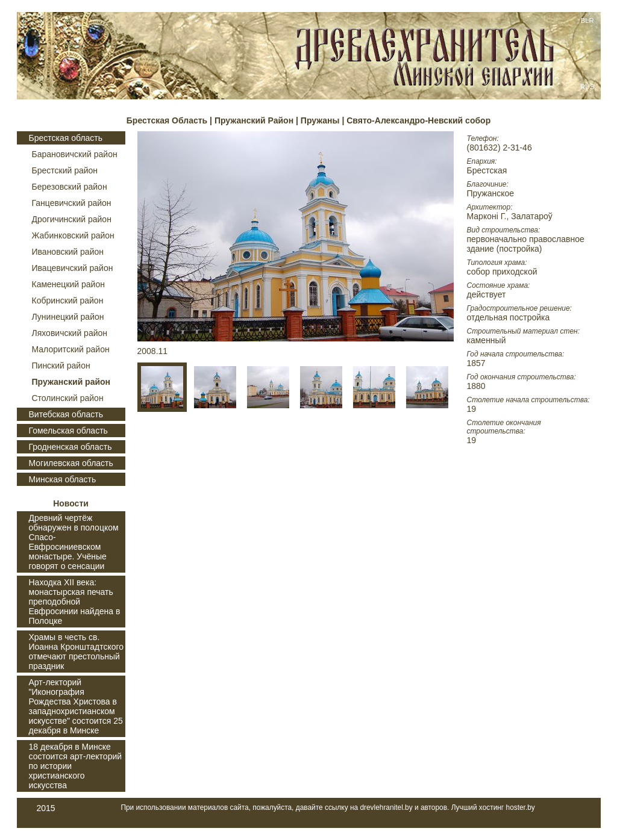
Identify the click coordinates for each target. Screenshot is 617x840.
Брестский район (65, 170)
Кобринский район (68, 300)
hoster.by (521, 807)
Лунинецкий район (68, 317)
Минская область (63, 479)
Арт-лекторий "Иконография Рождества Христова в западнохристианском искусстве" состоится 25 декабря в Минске (76, 706)
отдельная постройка (509, 317)
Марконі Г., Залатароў (510, 216)
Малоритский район (71, 349)
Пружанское (491, 193)
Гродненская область (70, 447)
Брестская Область (167, 120)
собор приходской (502, 272)
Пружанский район (71, 382)
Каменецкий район (68, 284)
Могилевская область (71, 463)
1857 (476, 363)
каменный (487, 340)
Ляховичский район (70, 333)
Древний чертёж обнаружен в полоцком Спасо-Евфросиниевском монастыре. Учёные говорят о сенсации (74, 542)
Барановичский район (75, 154)
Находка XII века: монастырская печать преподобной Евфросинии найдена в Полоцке (75, 602)
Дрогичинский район (72, 219)
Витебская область (66, 414)
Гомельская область (68, 431)
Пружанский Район (254, 120)
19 (472, 409)
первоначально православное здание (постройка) (526, 244)
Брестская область (66, 138)
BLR (587, 20)
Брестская (487, 170)
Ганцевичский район (72, 203)
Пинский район (61, 366)
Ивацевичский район (73, 268)
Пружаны (321, 120)
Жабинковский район (73, 235)
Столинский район (68, 398)
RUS (587, 87)
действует (487, 294)
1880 (476, 386)
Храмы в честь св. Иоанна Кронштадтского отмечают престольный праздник (77, 652)
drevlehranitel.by (386, 807)
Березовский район (70, 187)
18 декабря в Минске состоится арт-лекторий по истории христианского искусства (76, 766)
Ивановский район (68, 252)
